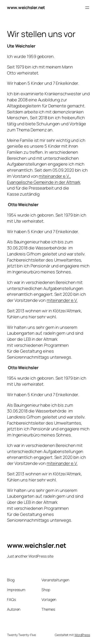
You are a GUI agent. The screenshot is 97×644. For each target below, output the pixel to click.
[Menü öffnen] (87, 8)
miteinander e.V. (62, 300)
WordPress (82, 635)
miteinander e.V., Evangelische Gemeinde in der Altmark (44, 179)
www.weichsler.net (26, 7)
